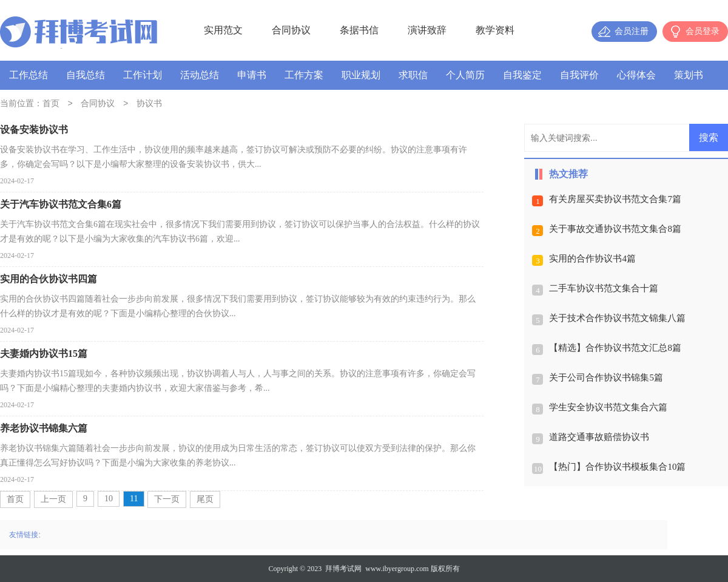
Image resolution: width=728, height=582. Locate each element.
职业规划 (361, 75)
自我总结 (86, 75)
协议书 (149, 104)
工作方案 (304, 75)
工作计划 (143, 75)
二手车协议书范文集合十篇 (604, 288)
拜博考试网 (343, 569)
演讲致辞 (427, 30)
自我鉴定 (522, 75)
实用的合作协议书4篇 (592, 259)
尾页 (205, 499)
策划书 (689, 75)
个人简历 (465, 75)
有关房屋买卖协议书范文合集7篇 (615, 199)
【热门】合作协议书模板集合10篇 (617, 467)
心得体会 (636, 75)
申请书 (252, 75)
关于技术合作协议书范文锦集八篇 (617, 318)
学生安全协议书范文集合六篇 (608, 407)
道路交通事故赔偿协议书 (599, 437)
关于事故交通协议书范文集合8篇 (615, 229)
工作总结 (29, 75)
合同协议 (291, 30)
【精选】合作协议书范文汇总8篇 (615, 348)
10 (109, 499)
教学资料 (495, 30)
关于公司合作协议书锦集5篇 (606, 377)
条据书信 (359, 30)
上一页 (53, 499)
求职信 (413, 75)
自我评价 (579, 75)
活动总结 (200, 75)
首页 (51, 104)
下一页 (167, 499)
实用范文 (223, 30)
